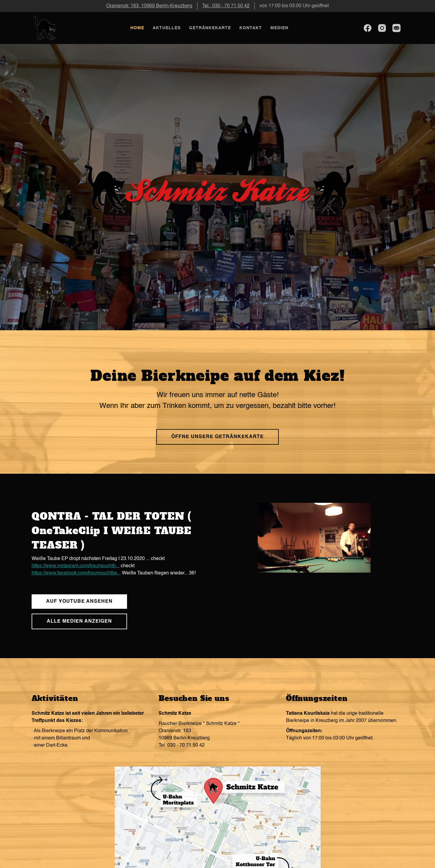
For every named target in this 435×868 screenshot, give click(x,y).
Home (137, 28)
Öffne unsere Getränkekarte (217, 437)
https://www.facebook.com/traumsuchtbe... (76, 573)
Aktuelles (167, 28)
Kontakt (251, 28)
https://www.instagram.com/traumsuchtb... (76, 566)
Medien (279, 28)
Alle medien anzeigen (79, 621)
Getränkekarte (210, 28)
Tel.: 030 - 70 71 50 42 (226, 6)
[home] (45, 28)
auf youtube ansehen (79, 602)
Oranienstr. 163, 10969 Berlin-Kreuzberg (149, 6)
